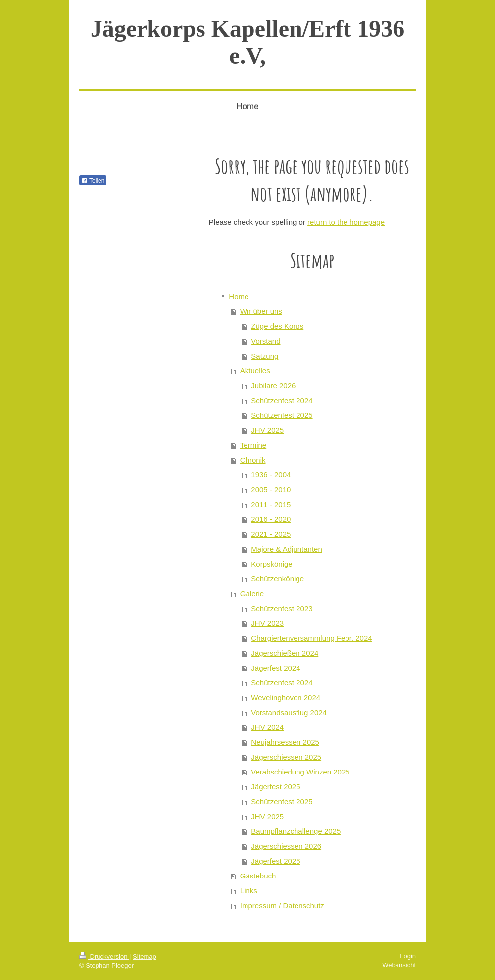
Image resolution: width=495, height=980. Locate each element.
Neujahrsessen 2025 (285, 742)
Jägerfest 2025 (275, 787)
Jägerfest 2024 (275, 668)
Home (239, 296)
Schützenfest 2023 (282, 608)
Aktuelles (255, 371)
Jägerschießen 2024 (285, 653)
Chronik (253, 460)
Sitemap (145, 956)
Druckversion (104, 956)
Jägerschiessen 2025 (286, 757)
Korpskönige (272, 564)
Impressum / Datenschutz (282, 905)
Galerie (252, 593)
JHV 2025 (267, 430)
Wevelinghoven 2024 (286, 697)
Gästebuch (258, 876)
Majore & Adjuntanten (286, 549)
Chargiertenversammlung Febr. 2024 (311, 638)
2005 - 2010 (271, 490)
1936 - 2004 (271, 475)
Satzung (265, 356)
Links (249, 891)
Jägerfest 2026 (275, 861)
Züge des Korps (277, 326)
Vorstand (266, 341)
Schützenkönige (277, 579)
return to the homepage (346, 222)
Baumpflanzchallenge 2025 (296, 831)
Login (408, 956)
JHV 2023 (267, 623)
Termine (253, 445)
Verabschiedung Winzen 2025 (300, 772)
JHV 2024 (267, 727)
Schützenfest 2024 (282, 400)
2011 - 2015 (271, 504)
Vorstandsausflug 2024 (289, 712)
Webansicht (399, 965)
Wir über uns (261, 311)
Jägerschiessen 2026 (286, 846)
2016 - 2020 (271, 519)
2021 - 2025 (271, 534)
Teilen (93, 181)
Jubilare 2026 (273, 386)
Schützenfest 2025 (282, 415)
